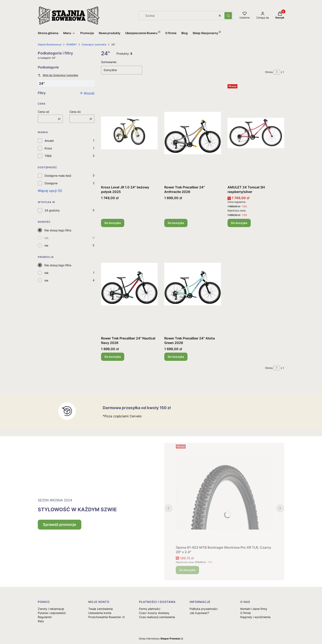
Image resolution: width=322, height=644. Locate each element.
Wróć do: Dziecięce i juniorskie (58, 75)
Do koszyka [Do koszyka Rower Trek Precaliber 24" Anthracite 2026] (176, 223)
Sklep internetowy (160, 639)
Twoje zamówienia (101, 609)
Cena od (43, 112)
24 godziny (52, 210)
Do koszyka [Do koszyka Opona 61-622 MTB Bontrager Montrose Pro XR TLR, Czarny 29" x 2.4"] (187, 570)
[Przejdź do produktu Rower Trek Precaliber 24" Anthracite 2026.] (193, 133)
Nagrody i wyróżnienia (255, 617)
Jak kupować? (199, 613)
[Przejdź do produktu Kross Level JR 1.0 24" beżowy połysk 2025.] (129, 133)
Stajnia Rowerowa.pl (50, 44)
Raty (41, 621)
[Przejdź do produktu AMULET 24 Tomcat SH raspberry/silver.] (256, 133)
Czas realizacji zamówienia (157, 617)
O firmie (246, 613)
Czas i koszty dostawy (154, 613)
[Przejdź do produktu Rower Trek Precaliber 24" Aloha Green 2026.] (193, 284)
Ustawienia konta (100, 613)
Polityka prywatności (204, 609)
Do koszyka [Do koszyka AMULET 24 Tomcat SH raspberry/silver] (239, 223)
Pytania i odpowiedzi (52, 613)
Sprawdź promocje (60, 525)
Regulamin (45, 617)
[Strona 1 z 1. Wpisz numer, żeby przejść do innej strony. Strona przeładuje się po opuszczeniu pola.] (277, 72)
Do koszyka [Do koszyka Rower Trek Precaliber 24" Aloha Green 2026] (176, 357)
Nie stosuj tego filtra (58, 230)
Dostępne (51, 183)
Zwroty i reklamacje (51, 609)
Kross (48, 148)
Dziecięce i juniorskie (94, 44)
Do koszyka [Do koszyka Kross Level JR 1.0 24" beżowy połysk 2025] (113, 223)
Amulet (49, 141)
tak (47, 238)
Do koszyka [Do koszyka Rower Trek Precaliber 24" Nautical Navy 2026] (113, 357)
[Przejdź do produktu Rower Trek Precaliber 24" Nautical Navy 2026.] (129, 284)
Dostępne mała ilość (58, 176)
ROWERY (72, 44)
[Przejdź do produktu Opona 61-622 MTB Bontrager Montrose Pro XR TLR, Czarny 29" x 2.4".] (224, 493)
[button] (228, 16)
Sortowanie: (109, 62)
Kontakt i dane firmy (254, 609)
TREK (48, 156)
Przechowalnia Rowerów (105, 617)
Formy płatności (150, 609)
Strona (269, 72)
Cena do (75, 112)
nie (46, 245)
